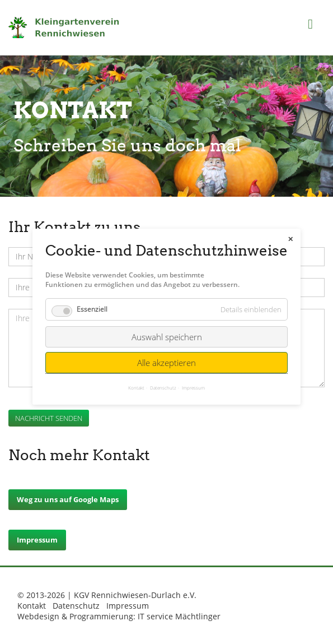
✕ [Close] (290, 235)
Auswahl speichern (167, 333)
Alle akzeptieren (166, 359)
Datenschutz (76, 606)
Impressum (37, 540)
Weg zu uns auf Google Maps (68, 499)
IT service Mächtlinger (179, 616)
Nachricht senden (49, 418)
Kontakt (32, 606)
